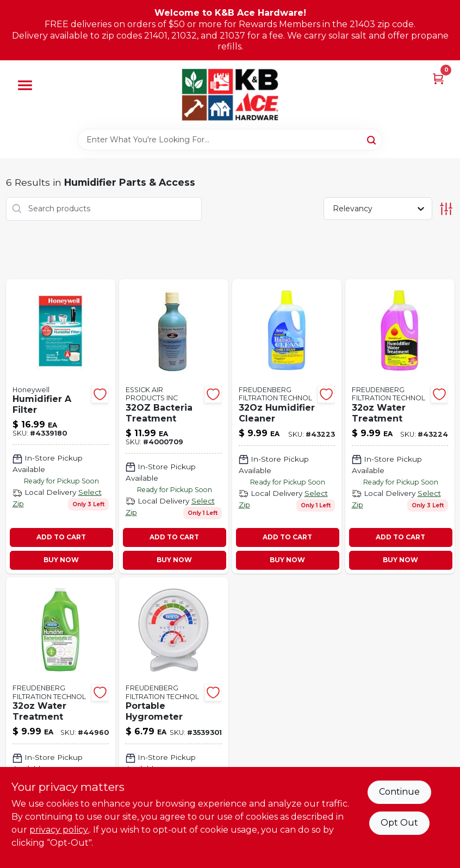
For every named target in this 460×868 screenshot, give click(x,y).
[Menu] (25, 85)
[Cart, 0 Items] (438, 78)
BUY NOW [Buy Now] (61, 560)
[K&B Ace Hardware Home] (230, 95)
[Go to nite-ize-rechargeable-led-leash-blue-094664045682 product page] (400, 426)
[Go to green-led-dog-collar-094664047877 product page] (287, 426)
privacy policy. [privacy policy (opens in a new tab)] (59, 830)
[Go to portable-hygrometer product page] (174, 721)
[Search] (372, 139)
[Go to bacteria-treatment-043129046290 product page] (174, 426)
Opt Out (399, 823)
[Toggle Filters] (446, 209)
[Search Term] (230, 140)
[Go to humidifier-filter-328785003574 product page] (61, 426)
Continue (399, 792)
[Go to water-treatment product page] (61, 721)
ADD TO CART (61, 537)
